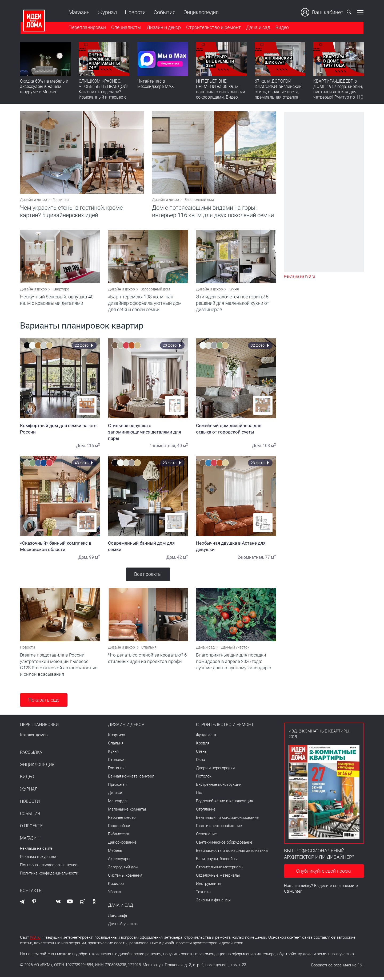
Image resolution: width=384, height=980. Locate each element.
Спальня (149, 650)
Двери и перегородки (215, 771)
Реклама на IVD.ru (299, 276)
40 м (183, 448)
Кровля (203, 746)
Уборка (115, 894)
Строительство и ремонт (213, 28)
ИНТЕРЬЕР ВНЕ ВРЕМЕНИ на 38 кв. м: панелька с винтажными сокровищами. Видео (221, 89)
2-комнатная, (251, 559)
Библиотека (119, 837)
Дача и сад (258, 28)
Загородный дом (199, 200)
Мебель (115, 853)
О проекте (31, 829)
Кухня (234, 291)
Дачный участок (235, 650)
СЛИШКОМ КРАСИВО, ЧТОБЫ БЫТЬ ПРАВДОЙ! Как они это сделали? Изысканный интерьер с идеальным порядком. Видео (103, 95)
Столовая (117, 762)
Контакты (31, 893)
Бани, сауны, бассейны (217, 861)
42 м (183, 559)
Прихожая (117, 787)
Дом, (81, 448)
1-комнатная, (163, 448)
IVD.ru (35, 940)
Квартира (61, 291)
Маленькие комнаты (127, 812)
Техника (203, 894)
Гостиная (61, 200)
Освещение (206, 837)
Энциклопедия (201, 12)
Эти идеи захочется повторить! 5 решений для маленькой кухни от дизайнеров (233, 305)
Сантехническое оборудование (224, 845)
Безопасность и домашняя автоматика (232, 853)
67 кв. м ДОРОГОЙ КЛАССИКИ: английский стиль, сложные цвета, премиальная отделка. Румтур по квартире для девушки (279, 95)
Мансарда (117, 804)
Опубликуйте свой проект (324, 874)
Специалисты (126, 28)
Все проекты (148, 576)
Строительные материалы (220, 870)
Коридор (116, 886)
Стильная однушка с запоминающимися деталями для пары (148, 434)
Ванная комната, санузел (131, 779)
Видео (282, 28)
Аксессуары (119, 861)
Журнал (107, 12)
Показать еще (44, 702)
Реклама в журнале (38, 859)
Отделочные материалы (218, 878)
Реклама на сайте (36, 851)
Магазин (79, 12)
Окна (201, 762)
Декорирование (122, 845)
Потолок (204, 779)
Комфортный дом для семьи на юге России (60, 431)
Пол (200, 795)
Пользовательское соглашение (49, 868)
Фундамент (206, 738)
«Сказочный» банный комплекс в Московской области (60, 548)
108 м (269, 448)
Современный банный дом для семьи (148, 548)
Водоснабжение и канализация (225, 804)
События (164, 12)
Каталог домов (34, 738)
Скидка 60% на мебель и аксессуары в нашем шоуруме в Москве (44, 87)
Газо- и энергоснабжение (219, 828)
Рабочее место (122, 820)
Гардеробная (120, 828)
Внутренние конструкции (219, 787)
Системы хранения (125, 878)
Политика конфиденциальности (49, 876)
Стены (202, 754)
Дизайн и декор (163, 28)
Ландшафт (118, 918)
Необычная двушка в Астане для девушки (236, 548)
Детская (116, 795)
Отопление (206, 812)
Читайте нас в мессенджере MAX (156, 84)
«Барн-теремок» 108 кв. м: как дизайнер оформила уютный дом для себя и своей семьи (145, 305)
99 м (95, 559)
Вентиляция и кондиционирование (227, 820)
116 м (93, 448)
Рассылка (31, 755)
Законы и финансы (213, 903)
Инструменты (209, 886)
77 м (271, 559)
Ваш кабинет (323, 12)
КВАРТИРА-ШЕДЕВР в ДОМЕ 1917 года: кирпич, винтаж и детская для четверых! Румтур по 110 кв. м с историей (338, 92)
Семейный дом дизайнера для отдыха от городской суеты (236, 431)
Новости (135, 12)
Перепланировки (87, 28)
